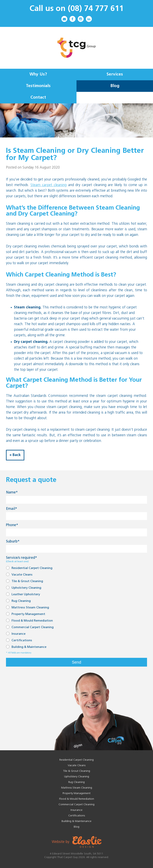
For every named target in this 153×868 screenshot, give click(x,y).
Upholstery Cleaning (24, 588)
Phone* (12, 525)
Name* (12, 493)
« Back (15, 455)
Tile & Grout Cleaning (25, 581)
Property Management (26, 614)
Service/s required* (22, 560)
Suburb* (13, 542)
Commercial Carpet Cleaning (30, 627)
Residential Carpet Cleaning (29, 568)
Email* (12, 509)
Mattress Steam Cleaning (27, 607)
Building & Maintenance (26, 647)
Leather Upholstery (23, 594)
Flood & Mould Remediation (29, 620)
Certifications (19, 640)
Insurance (16, 634)
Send (77, 662)
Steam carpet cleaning (48, 185)
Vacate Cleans (19, 574)
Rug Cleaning (18, 601)
